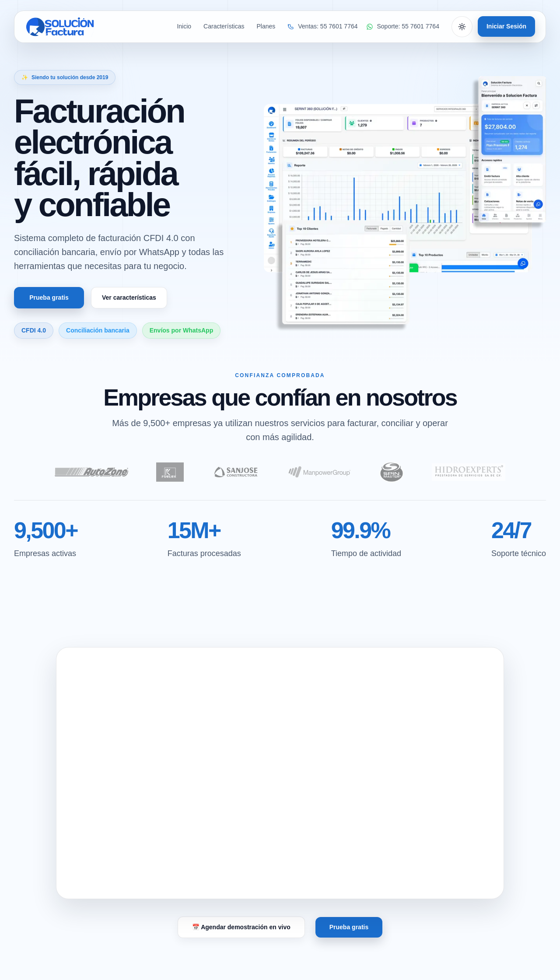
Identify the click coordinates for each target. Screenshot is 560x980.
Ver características (129, 297)
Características (224, 27)
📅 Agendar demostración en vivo (241, 927)
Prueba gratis (49, 297)
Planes (266, 27)
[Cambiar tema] (462, 27)
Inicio (184, 27)
